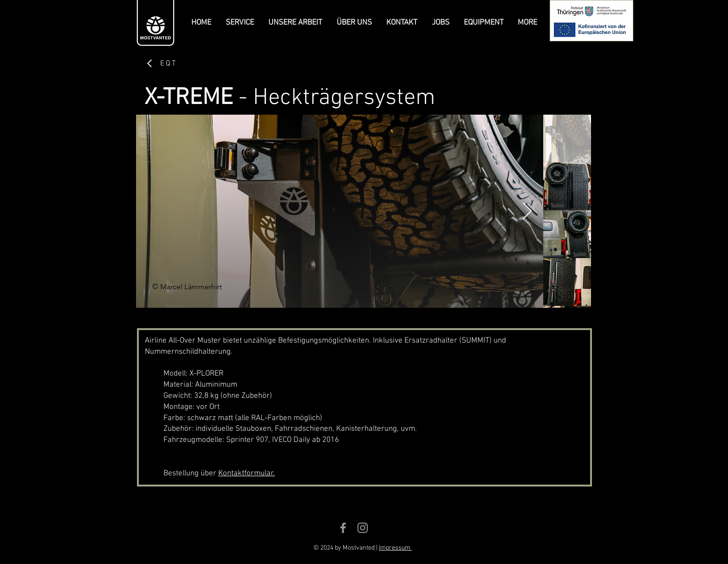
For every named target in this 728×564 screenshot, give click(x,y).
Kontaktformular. (247, 473)
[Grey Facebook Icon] (343, 528)
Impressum (395, 548)
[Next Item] (527, 211)
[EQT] (161, 63)
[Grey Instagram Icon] (363, 528)
